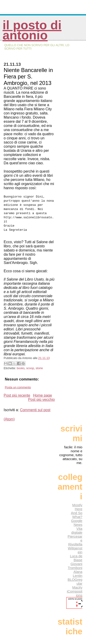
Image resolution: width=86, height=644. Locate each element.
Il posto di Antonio (32, 30)
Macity (77, 587)
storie (39, 368)
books (21, 368)
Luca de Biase (76, 558)
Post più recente (17, 395)
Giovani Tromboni (75, 566)
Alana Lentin (78, 574)
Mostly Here (77, 507)
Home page (43, 395)
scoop (30, 368)
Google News (77, 523)
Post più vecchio (41, 400)
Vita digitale (77, 530)
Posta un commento (18, 387)
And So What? (77, 515)
